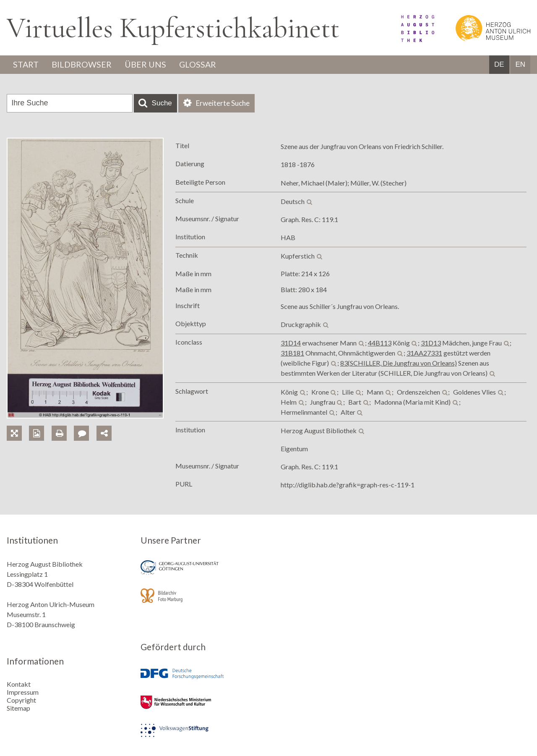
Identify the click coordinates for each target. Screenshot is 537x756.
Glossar (200, 65)
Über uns (147, 65)
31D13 (431, 343)
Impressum (23, 692)
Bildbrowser (83, 65)
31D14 (291, 343)
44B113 (380, 343)
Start (26, 65)
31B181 (292, 353)
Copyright (21, 700)
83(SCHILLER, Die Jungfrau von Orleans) (399, 363)
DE (499, 65)
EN (520, 65)
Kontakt (19, 684)
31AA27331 (424, 353)
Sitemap (18, 708)
